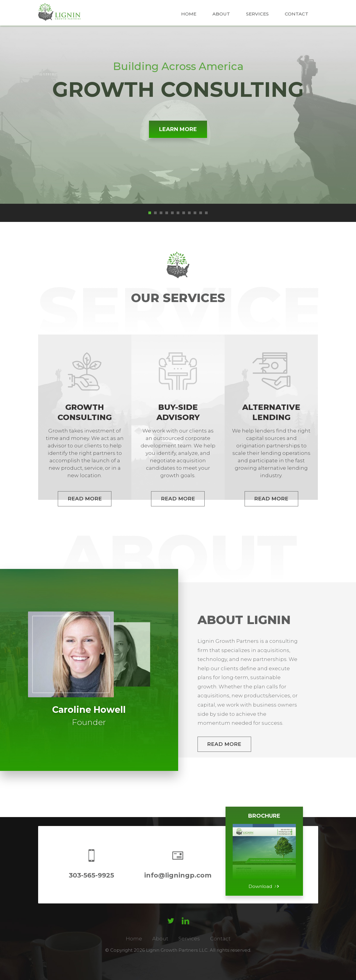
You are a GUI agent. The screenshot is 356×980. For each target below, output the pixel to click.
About (221, 14)
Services (257, 14)
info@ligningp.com (178, 875)
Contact (297, 14)
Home (189, 14)
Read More (224, 744)
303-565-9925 (91, 875)
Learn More (178, 129)
